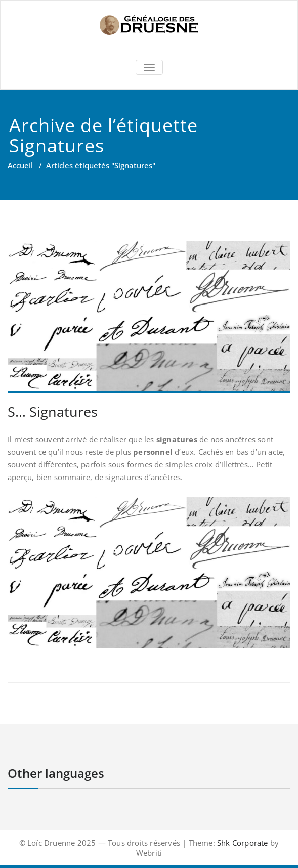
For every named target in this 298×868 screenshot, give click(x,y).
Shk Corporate (242, 843)
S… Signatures (53, 411)
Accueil (20, 165)
